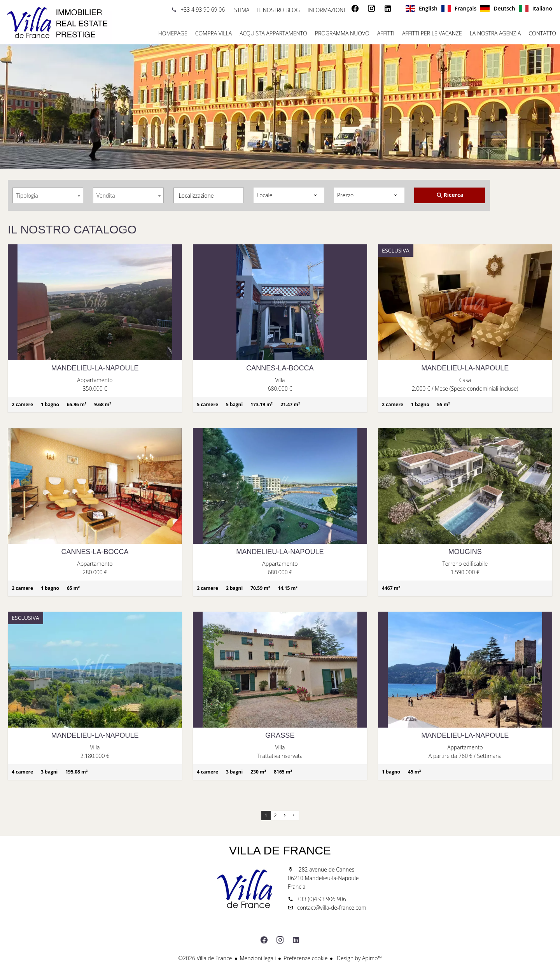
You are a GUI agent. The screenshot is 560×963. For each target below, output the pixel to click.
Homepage (58, 23)
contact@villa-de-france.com (332, 908)
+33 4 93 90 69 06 (203, 10)
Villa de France (280, 850)
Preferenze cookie (305, 958)
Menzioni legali (258, 958)
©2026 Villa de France (205, 958)
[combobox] (48, 195)
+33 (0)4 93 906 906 (322, 899)
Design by (358, 958)
